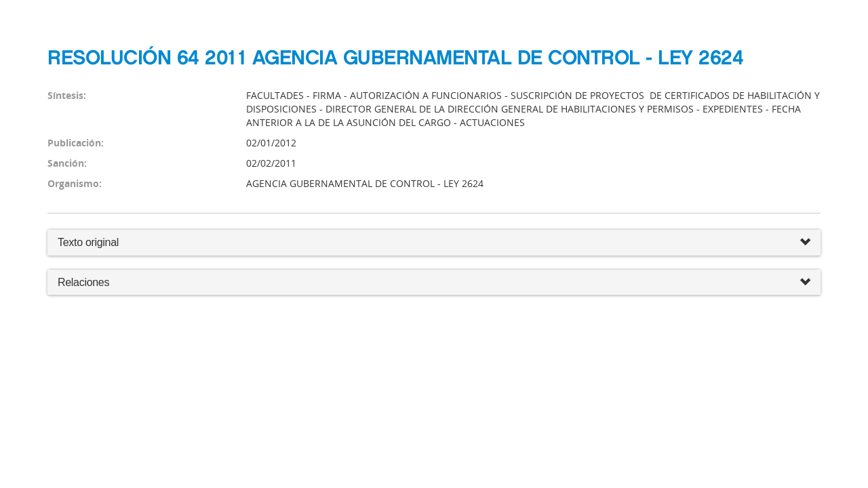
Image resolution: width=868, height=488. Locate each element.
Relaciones (434, 283)
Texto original (88, 242)
